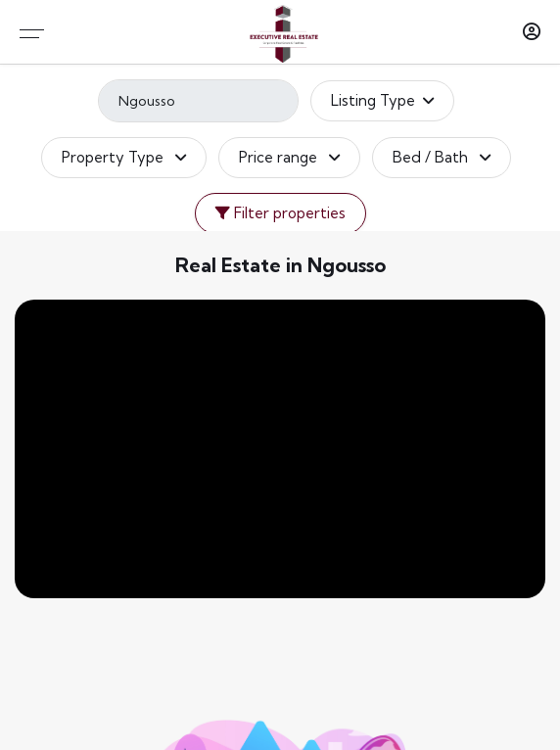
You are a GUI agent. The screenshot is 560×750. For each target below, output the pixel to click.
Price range (289, 158)
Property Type (124, 158)
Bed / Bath (442, 158)
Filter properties (280, 213)
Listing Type (382, 101)
